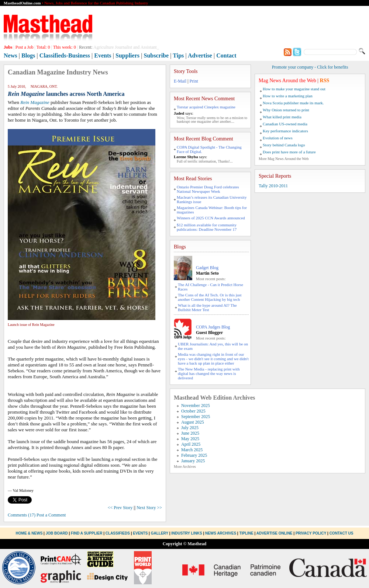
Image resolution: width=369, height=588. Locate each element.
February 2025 (194, 455)
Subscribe (156, 55)
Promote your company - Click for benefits (310, 67)
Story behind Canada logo (284, 145)
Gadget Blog (207, 268)
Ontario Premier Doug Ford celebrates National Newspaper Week (208, 189)
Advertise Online (275, 533)
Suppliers (127, 55)
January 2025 (193, 461)
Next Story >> (149, 508)
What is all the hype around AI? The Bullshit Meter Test (207, 307)
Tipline (246, 533)
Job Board (57, 533)
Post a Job (25, 47)
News (10, 55)
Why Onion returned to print (286, 110)
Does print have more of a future (289, 152)
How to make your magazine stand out (294, 89)
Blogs (28, 55)
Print (194, 81)
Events (103, 55)
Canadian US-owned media (285, 124)
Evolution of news (278, 138)
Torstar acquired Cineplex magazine (206, 107)
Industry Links (187, 533)
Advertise (200, 55)
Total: (43, 47)
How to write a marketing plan (288, 96)
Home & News (30, 533)
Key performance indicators (285, 131)
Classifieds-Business (65, 55)
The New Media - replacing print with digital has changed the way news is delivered (209, 373)
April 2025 (191, 444)
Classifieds (118, 533)
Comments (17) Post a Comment (37, 515)
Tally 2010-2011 (273, 186)
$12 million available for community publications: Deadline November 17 (207, 227)
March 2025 (192, 450)
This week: (65, 47)
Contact (226, 55)
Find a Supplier (87, 533)
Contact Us (342, 533)
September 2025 (196, 417)
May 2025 (190, 439)
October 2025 (193, 411)
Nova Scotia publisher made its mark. (293, 103)
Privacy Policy (311, 533)
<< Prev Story (120, 508)
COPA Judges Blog (213, 327)
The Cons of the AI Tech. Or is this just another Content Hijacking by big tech (210, 297)
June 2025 (190, 433)
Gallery (160, 533)
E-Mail (180, 81)
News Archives (221, 533)
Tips (178, 55)
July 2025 (190, 428)
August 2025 (193, 422)
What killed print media (282, 117)
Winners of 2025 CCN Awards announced (211, 218)
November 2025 (196, 406)
